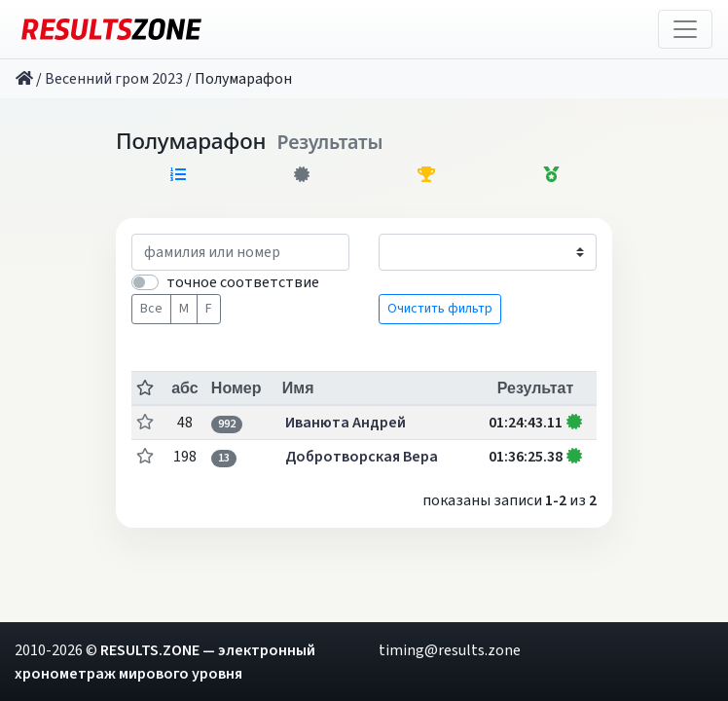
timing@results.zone (450, 650)
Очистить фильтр (440, 309)
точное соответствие (243, 282)
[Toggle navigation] (685, 29)
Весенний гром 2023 (114, 79)
